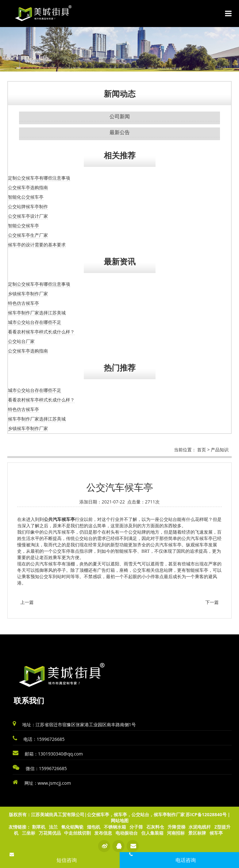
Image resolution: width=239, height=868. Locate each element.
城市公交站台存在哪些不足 (35, 322)
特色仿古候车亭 (23, 303)
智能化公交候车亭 (26, 197)
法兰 (53, 827)
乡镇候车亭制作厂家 (28, 294)
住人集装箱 (152, 833)
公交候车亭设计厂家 (28, 216)
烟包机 (94, 827)
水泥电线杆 (200, 827)
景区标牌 (197, 833)
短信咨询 (67, 860)
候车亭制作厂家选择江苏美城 (37, 313)
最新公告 (120, 132)
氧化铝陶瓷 (72, 827)
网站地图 (120, 820)
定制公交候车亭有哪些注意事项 (39, 178)
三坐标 (29, 833)
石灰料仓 (155, 827)
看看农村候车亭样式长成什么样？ (41, 332)
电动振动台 (127, 833)
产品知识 (220, 450)
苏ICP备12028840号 (206, 814)
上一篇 (27, 602)
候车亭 (216, 833)
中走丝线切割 (77, 833)
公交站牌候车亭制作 (28, 206)
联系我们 (29, 700)
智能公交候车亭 (23, 226)
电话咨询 (186, 860)
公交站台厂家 (21, 341)
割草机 (39, 827)
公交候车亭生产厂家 (28, 235)
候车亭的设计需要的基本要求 (37, 245)
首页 (202, 450)
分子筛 (136, 827)
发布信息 (103, 833)
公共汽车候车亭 (59, 519)
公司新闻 (120, 116)
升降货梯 (176, 827)
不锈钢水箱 (115, 827)
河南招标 (176, 833)
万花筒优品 (50, 833)
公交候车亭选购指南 (28, 187)
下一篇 (212, 602)
